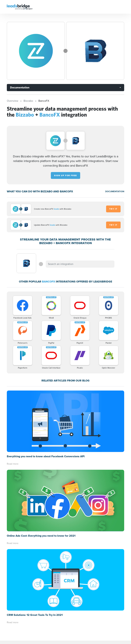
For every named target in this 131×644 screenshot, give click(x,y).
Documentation (20, 87)
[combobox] (80, 264)
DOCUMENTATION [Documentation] (115, 191)
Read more (13, 464)
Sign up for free (65, 175)
